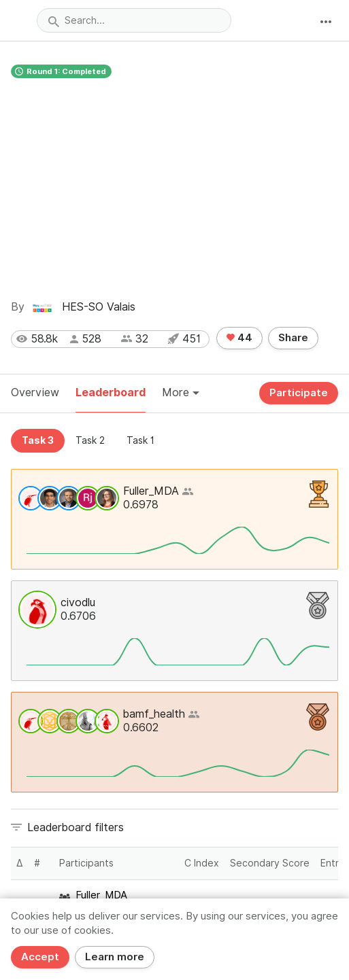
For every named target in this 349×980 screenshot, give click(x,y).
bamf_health (154, 714)
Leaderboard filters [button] (76, 827)
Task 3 (38, 440)
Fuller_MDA (151, 491)
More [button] (181, 392)
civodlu (78, 602)
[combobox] (134, 20)
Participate (299, 393)
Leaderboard (111, 392)
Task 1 (140, 440)
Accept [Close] (40, 957)
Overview (35, 392)
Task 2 (90, 440)
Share (293, 338)
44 (239, 338)
